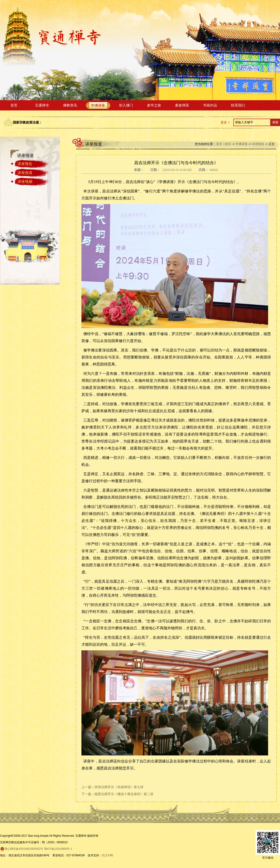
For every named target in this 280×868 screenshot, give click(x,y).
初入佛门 (126, 105)
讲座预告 (25, 164)
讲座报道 (25, 173)
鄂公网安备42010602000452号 (22, 849)
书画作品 (210, 105)
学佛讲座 (98, 105)
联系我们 (238, 105)
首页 (14, 105)
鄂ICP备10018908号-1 (58, 849)
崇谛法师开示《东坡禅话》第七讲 (119, 787)
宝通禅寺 (42, 105)
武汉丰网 (107, 855)
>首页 (227, 144)
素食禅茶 (182, 105)
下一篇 (86, 794)
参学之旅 (154, 105)
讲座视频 (25, 182)
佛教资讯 (70, 105)
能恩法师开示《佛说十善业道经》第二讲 (124, 794)
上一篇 (86, 787)
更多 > (225, 122)
